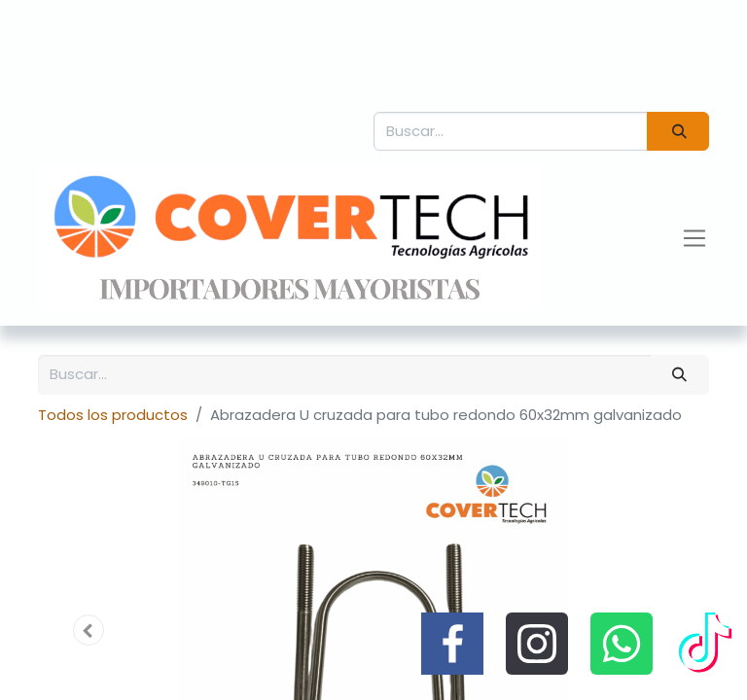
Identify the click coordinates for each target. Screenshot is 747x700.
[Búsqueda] (678, 132)
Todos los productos (113, 415)
